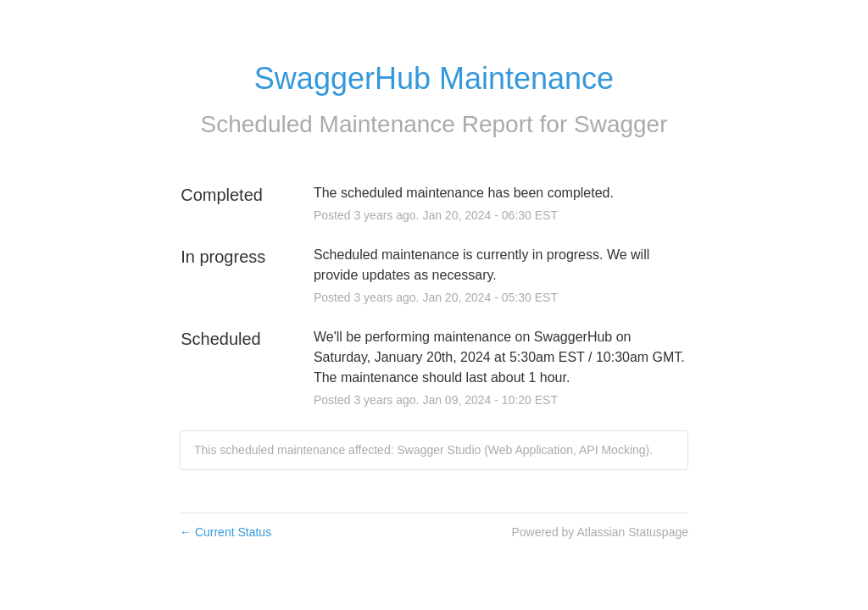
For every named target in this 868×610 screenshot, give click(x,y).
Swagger (621, 124)
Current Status (225, 532)
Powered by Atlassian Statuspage (600, 532)
